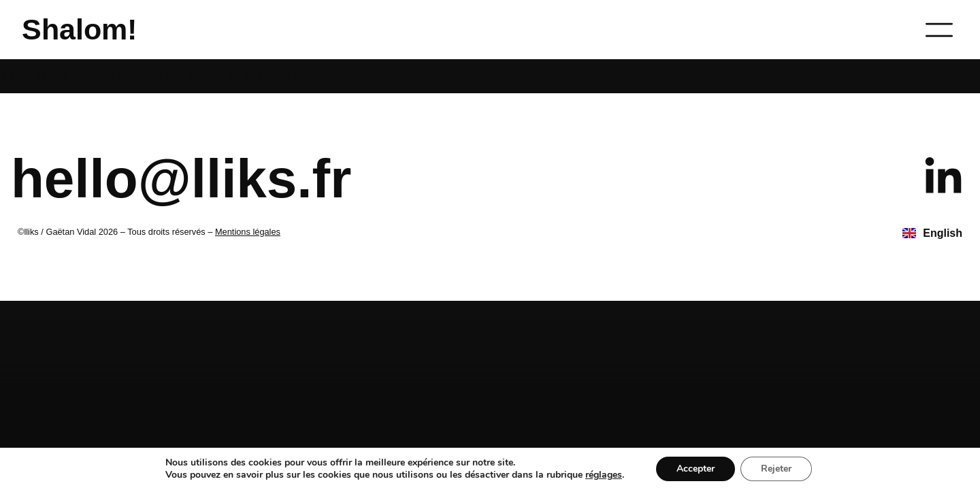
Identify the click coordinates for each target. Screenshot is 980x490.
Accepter (696, 469)
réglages (604, 475)
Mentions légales (248, 232)
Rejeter (776, 469)
